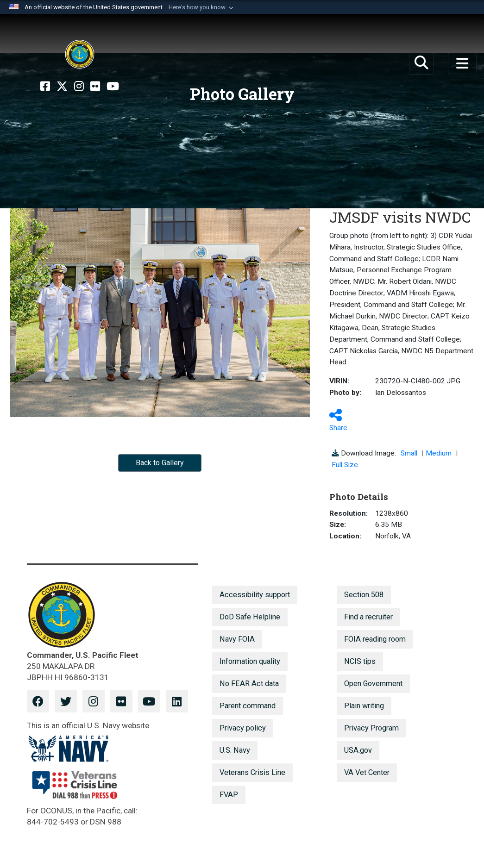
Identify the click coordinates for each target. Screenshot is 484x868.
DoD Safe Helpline (250, 617)
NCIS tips (360, 661)
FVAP (229, 795)
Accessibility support (255, 595)
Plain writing (364, 706)
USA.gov (358, 750)
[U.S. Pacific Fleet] (80, 54)
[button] (202, 7)
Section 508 (364, 595)
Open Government (373, 684)
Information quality (250, 661)
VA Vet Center (367, 772)
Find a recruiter (368, 617)
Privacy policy (243, 728)
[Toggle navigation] (462, 63)
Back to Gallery (160, 463)
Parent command (248, 706)
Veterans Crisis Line (252, 772)
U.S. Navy (235, 750)
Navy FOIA (237, 639)
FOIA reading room (375, 639)
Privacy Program (371, 728)
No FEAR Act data (249, 684)
